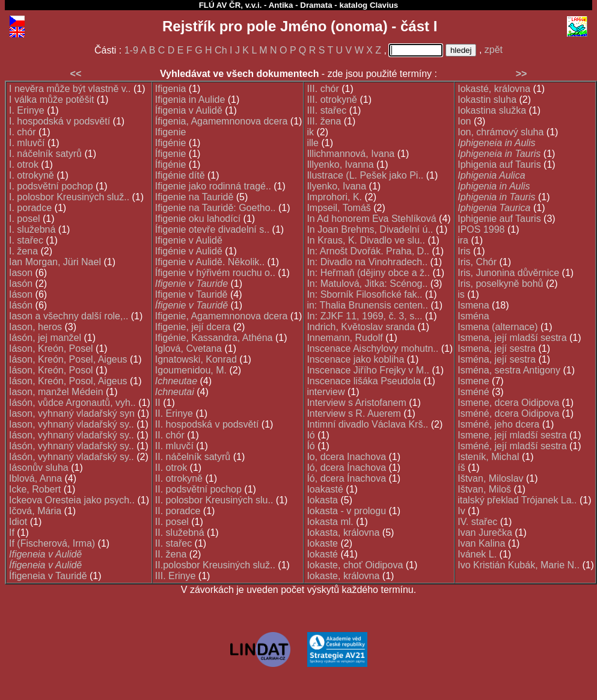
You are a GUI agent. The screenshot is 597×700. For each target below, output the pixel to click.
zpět (494, 50)
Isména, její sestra (497, 359)
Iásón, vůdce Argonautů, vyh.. (72, 403)
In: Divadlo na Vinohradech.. (367, 262)
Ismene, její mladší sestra (512, 435)
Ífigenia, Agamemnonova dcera (222, 121)
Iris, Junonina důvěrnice (508, 273)
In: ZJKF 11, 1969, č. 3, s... (364, 316)
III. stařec (326, 110)
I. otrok (24, 164)
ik (310, 132)
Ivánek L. (477, 554)
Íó (311, 446)
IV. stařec (477, 522)
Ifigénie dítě (180, 175)
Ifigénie (171, 143)
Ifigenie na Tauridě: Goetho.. (216, 208)
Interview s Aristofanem (356, 403)
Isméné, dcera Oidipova (508, 413)
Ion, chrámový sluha (501, 132)
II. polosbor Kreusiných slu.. (214, 500)
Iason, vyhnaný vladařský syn (72, 413)
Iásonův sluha (39, 468)
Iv (461, 511)
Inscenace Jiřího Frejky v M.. (368, 370)
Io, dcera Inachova (346, 457)
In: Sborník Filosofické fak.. (364, 294)
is (461, 294)
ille (313, 143)
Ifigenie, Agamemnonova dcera (222, 316)
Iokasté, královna (494, 89)
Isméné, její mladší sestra (512, 446)
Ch (221, 50)
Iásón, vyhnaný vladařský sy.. (72, 446)
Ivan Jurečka (485, 533)
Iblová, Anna (35, 478)
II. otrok (171, 468)
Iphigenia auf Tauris (499, 164)
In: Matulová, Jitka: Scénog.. (367, 284)
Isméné (473, 392)
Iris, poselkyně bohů (500, 284)
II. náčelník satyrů (193, 457)
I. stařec (26, 240)
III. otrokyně (332, 100)
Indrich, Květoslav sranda (361, 327)
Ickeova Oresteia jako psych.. (72, 500)
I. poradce (30, 208)
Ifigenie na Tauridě (194, 197)
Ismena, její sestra (497, 348)
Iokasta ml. (330, 522)
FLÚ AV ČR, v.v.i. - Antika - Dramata (266, 5)
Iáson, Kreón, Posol (51, 370)
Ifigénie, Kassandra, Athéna (214, 338)
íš (461, 468)
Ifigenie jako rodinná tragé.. (213, 186)
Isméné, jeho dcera (498, 424)
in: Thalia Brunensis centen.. (367, 305)
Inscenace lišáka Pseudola (363, 381)
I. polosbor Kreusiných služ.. (69, 197)
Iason (21, 273)
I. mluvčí (27, 143)
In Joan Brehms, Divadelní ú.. (370, 229)
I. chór (22, 132)
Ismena (473, 305)
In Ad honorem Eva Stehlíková (371, 219)
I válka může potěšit (51, 100)
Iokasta (322, 500)
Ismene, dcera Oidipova (508, 403)
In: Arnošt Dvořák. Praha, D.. (368, 251)
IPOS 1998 (481, 229)
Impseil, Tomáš (338, 208)
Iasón (21, 284)
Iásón (21, 305)
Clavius (384, 5)
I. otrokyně (32, 175)
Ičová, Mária (35, 511)
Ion (464, 121)
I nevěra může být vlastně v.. (70, 89)
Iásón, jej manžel (45, 338)
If (12, 533)
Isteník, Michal (488, 457)
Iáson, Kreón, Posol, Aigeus (68, 381)
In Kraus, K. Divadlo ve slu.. (366, 240)
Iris (464, 251)
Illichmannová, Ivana (351, 154)
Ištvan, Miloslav (490, 478)
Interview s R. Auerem (354, 413)
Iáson (21, 294)
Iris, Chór (477, 262)
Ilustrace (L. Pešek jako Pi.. (365, 175)
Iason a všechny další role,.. (69, 316)
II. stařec (173, 543)
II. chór (170, 435)
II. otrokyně (179, 478)
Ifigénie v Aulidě (189, 251)
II (158, 403)
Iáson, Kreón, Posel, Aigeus (68, 359)
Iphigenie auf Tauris (499, 219)
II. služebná (180, 533)
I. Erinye (27, 110)
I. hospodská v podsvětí (60, 121)
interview (326, 392)
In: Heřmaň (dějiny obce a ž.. (368, 273)
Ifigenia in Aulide (190, 100)
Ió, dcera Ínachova (346, 468)
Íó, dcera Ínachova (346, 478)
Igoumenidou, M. (191, 370)
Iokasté (322, 554)
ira (463, 240)
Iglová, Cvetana (188, 348)
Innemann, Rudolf (344, 338)
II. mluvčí (174, 446)
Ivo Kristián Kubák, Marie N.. (519, 565)
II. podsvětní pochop (198, 489)
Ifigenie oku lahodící (198, 219)
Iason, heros (35, 327)
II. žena (171, 554)
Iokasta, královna (343, 533)
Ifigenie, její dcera (193, 327)
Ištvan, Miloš (484, 489)
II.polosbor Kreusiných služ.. (215, 565)
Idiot (18, 522)
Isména (473, 316)
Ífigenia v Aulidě (189, 110)
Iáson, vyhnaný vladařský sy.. (72, 435)
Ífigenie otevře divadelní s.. (212, 229)
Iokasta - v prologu (346, 511)
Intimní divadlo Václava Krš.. (367, 424)
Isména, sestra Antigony (509, 370)
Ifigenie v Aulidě (189, 240)
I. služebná (32, 229)
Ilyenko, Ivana (336, 186)
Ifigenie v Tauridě (191, 294)
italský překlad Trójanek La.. (517, 500)
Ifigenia (171, 89)
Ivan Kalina (481, 543)
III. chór (323, 89)
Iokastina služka (492, 110)
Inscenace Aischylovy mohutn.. (372, 348)
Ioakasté (325, 489)
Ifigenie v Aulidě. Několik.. (210, 262)
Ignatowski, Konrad (196, 359)
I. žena (23, 251)
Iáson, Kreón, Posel (51, 348)
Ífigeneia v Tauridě (48, 576)
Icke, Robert (35, 489)
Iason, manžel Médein (56, 392)
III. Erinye (176, 576)
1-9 (131, 50)
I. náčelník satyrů (45, 154)
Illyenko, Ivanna (340, 164)
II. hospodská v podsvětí (207, 424)
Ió (311, 435)
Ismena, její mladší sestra (512, 338)
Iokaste (322, 543)
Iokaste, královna (343, 576)
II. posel (172, 522)
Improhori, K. (334, 197)
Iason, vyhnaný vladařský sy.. (72, 424)
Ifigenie (171, 132)
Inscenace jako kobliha (355, 359)
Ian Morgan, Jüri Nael (55, 262)
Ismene (473, 381)
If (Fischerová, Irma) (52, 543)
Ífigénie (171, 164)
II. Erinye (174, 413)
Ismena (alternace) (497, 327)
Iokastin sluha (487, 100)
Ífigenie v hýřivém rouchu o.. (215, 273)
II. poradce (178, 511)
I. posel (25, 219)
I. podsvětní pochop (51, 186)
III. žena (324, 121)
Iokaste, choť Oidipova (355, 565)
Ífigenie (171, 154)
